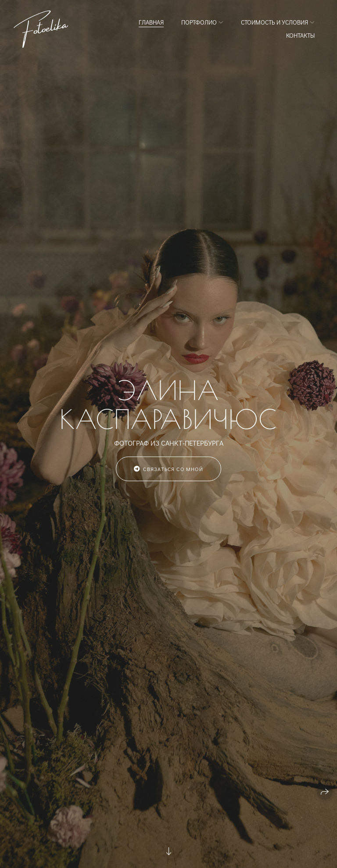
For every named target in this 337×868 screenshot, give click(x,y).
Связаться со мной (168, 469)
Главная (151, 22)
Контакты (300, 35)
